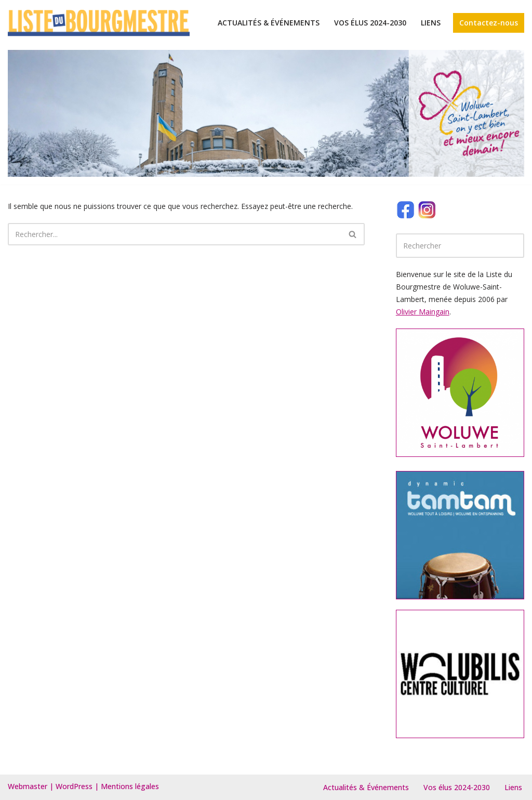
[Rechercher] (175, 234)
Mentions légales (130, 786)
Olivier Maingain (423, 312)
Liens (431, 23)
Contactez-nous (489, 23)
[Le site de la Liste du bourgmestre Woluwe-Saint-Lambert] (99, 23)
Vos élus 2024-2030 (370, 23)
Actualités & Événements (269, 23)
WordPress (74, 786)
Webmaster (28, 786)
